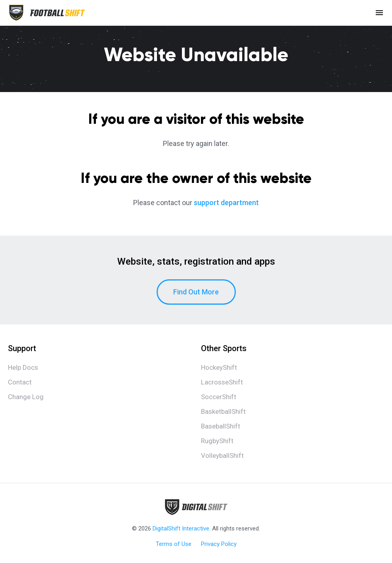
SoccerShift (219, 397)
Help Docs (23, 367)
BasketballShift (223, 411)
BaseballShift (221, 426)
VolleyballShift (222, 455)
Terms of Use (174, 544)
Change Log (26, 397)
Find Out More (196, 292)
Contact (20, 382)
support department (226, 203)
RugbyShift (217, 441)
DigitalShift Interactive (181, 528)
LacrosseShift (222, 382)
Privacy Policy (219, 544)
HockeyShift (219, 367)
